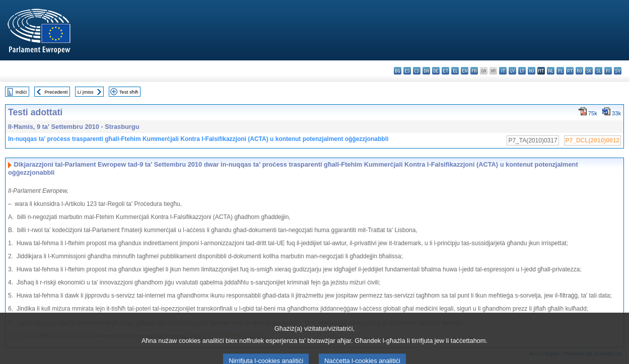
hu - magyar (532, 71)
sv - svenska (618, 71)
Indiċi (21, 92)
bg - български (398, 71)
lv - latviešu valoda (512, 71)
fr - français (474, 71)
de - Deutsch (436, 71)
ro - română (579, 71)
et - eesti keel (445, 71)
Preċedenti (56, 92)
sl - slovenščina (599, 71)
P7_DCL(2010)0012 (592, 140)
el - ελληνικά (455, 71)
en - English (465, 71)
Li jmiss (86, 92)
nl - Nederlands (551, 71)
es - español (407, 71)
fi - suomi (608, 71)
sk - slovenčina (589, 71)
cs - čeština (417, 71)
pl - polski (560, 71)
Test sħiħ (129, 92)
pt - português (570, 71)
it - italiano (503, 71)
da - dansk (426, 71)
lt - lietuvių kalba (522, 71)
